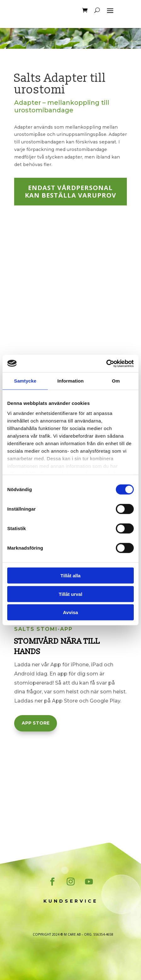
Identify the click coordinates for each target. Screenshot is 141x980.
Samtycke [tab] (25, 381)
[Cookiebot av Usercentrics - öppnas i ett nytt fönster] (106, 363)
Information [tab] (70, 381)
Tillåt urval (71, 594)
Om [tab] (116, 381)
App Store (36, 723)
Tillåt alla (70, 576)
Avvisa (70, 612)
